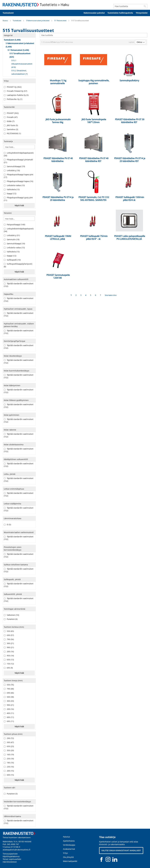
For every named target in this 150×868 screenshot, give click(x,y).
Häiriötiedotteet (10, 862)
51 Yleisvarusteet (61, 21)
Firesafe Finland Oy (15, 91)
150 (9, 664)
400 (9, 713)
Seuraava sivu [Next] (111, 295)
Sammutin (12, 239)
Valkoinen (11, 615)
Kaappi (10, 194)
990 (9, 647)
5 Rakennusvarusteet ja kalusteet (38, 21)
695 (8, 668)
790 (9, 639)
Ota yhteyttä (68, 857)
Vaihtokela (12, 189)
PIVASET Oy (13, 87)
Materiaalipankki (70, 861)
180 (9, 763)
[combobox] (130, 6)
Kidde (9, 121)
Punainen (11, 619)
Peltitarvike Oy (13, 99)
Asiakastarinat (69, 849)
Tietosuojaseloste (10, 854)
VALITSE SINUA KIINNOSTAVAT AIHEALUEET (121, 850)
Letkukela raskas (14, 185)
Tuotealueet (17, 21)
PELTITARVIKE (12, 134)
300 (9, 643)
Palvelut (66, 837)
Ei (7, 525)
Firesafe (11, 117)
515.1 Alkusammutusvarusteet (22, 64)
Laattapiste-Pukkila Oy (16, 95)
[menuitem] (10, 13)
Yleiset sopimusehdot (12, 859)
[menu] (75, 13)
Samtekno (11, 129)
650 (9, 660)
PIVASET (11, 113)
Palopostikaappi (14, 225)
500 (9, 697)
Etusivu (5, 21)
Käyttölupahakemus (11, 856)
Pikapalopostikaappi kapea (18, 181)
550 (9, 631)
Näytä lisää (19, 205)
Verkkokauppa (69, 845)
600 (9, 717)
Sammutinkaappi (14, 166)
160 (9, 755)
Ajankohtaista (69, 841)
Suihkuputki (12, 260)
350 (9, 750)
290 (9, 738)
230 (9, 767)
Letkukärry (12, 171)
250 (9, 759)
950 (9, 656)
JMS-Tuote (11, 125)
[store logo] (37, 5)
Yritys (65, 853)
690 (9, 635)
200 (9, 652)
